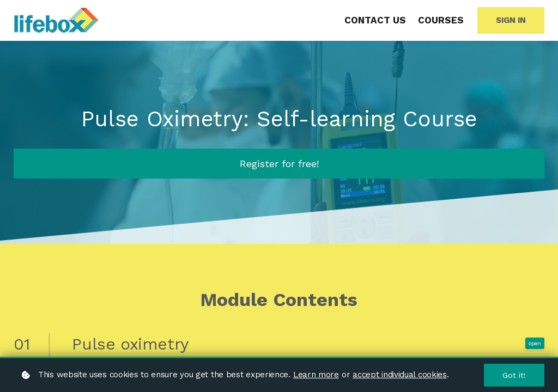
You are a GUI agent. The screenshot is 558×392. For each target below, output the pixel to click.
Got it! (514, 375)
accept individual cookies (400, 375)
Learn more (316, 375)
